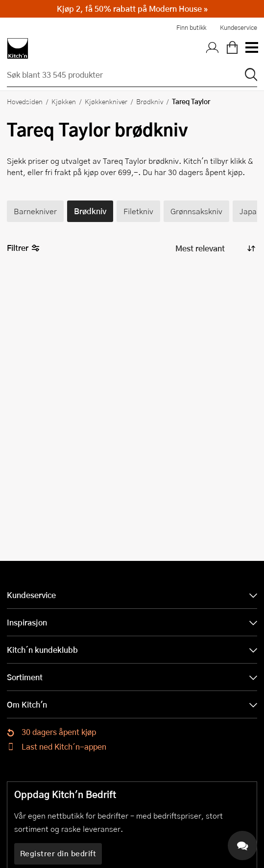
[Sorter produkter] (215, 249)
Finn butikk (191, 27)
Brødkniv (150, 101)
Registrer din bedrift (58, 853)
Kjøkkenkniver (106, 101)
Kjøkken (64, 101)
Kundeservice (239, 27)
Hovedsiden (25, 101)
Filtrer (23, 248)
